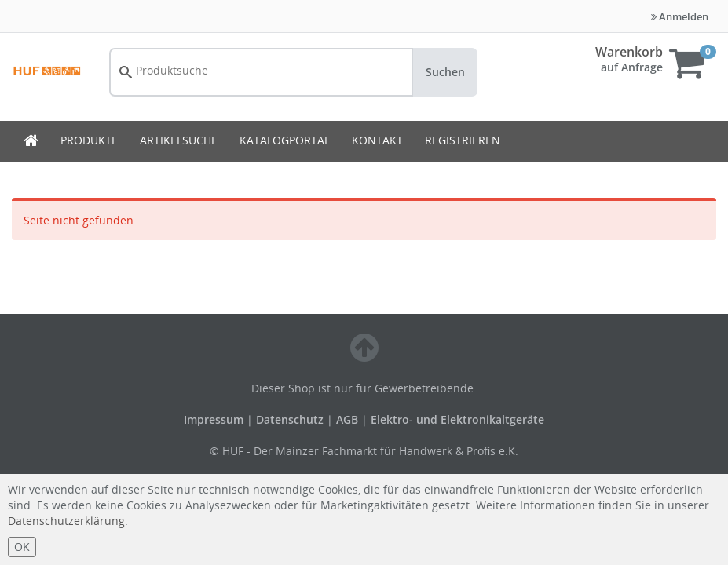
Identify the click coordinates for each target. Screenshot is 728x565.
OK (22, 547)
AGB (349, 419)
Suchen (445, 72)
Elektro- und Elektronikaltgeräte (457, 419)
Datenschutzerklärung (66, 521)
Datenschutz (290, 419)
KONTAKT (377, 140)
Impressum (215, 419)
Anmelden (680, 16)
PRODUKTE (89, 140)
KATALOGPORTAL (285, 140)
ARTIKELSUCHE (179, 140)
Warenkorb (629, 52)
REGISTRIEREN (463, 140)
